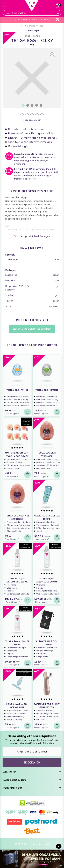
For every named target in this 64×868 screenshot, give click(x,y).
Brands (32, 26)
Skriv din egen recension (32, 329)
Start (24, 26)
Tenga (40, 26)
